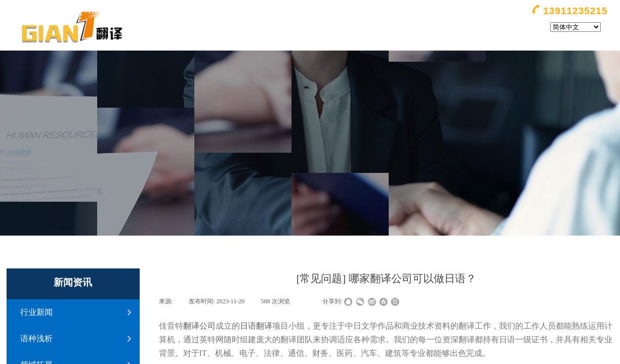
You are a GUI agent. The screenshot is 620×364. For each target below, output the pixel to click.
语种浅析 (36, 338)
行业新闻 (36, 312)
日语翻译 (256, 326)
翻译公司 (199, 326)
